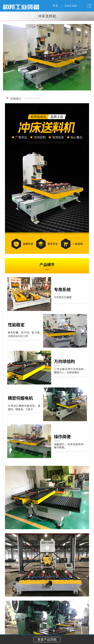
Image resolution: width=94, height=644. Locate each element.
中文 (55, 6)
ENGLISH (71, 6)
